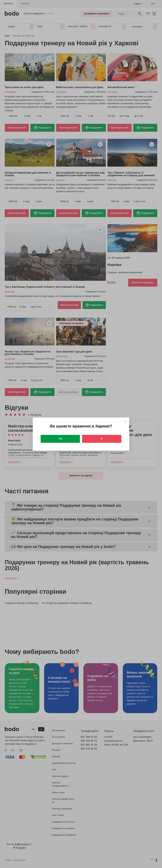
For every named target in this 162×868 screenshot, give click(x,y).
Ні (102, 439)
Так (60, 439)
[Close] (125, 422)
